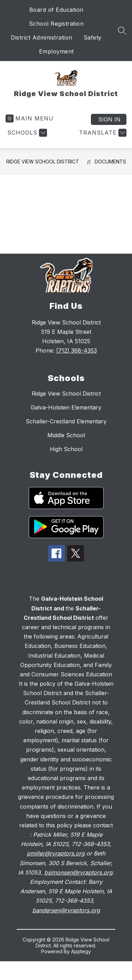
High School (66, 449)
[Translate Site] (102, 133)
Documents (110, 162)
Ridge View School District (43, 162)
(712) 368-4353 (76, 350)
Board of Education (56, 10)
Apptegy (81, 951)
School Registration (56, 24)
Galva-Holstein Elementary (66, 407)
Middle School (66, 435)
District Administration (42, 37)
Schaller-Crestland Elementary (66, 421)
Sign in (109, 119)
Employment (56, 51)
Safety (93, 37)
